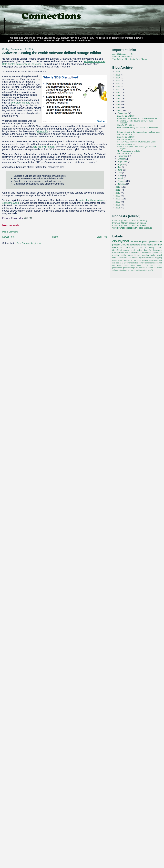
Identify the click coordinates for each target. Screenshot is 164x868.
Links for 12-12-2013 (126, 137)
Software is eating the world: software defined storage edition (52, 53)
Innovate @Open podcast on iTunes (129, 223)
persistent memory (20, 103)
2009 (118, 196)
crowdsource (146, 253)
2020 (118, 90)
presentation (117, 268)
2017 (118, 98)
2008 (118, 199)
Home (55, 237)
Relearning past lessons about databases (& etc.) (138, 118)
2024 (118, 78)
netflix (123, 255)
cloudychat (121, 241)
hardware (157, 250)
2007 (118, 202)
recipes (139, 268)
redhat (150, 245)
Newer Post (8, 237)
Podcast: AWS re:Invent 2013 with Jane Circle (136, 142)
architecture (134, 253)
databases (154, 260)
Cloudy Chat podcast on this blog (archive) (132, 228)
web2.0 (150, 270)
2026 (118, 72)
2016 (118, 101)
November (123, 156)
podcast (116, 245)
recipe (133, 268)
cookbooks (137, 260)
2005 (118, 208)
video (115, 258)
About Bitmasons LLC (122, 54)
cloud (143, 245)
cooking (145, 260)
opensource (155, 241)
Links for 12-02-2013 (126, 153)
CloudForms (123, 258)
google (126, 250)
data (146, 250)
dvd (114, 263)
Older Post (102, 237)
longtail (159, 263)
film (150, 250)
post (140, 247)
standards (123, 270)
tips (135, 270)
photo (146, 265)
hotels (136, 263)
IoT (127, 253)
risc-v (145, 268)
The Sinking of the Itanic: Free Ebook (130, 59)
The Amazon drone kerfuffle (129, 151)
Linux (159, 247)
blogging (158, 258)
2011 (118, 190)
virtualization (142, 270)
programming (143, 255)
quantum (126, 268)
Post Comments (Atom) (29, 243)
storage (131, 270)
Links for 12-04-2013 (126, 144)
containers (135, 245)
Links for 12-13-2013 (126, 134)
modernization (130, 265)
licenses (152, 263)
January (122, 184)
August (121, 164)
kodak (146, 263)
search (150, 268)
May (120, 173)
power (159, 265)
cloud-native (117, 260)
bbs (153, 258)
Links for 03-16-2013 (126, 125)
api (140, 258)
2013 (118, 110)
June (120, 170)
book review (137, 250)
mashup (116, 255)
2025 (118, 75)
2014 (118, 107)
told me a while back (44, 147)
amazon (135, 258)
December (123, 113)
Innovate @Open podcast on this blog (130, 220)
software (116, 270)
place (153, 265)
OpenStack (117, 250)
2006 (118, 205)
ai (121, 247)
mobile (119, 265)
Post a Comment (10, 232)
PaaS (115, 247)
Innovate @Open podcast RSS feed (129, 225)
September (123, 162)
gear (121, 263)
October (122, 159)
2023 (118, 81)
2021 (118, 87)
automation (147, 258)
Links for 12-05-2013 (126, 139)
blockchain (130, 247)
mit (113, 265)
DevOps (125, 245)
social (153, 255)
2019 (118, 93)
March (121, 178)
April (120, 176)
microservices (118, 253)
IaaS (130, 258)
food (117, 263)
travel (159, 255)
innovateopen (139, 241)
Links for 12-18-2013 (126, 116)
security (158, 245)
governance (128, 263)
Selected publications (122, 57)
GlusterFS (42, 131)
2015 (118, 105)
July (120, 167)
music (140, 265)
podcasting (149, 247)
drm (160, 260)
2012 (118, 187)
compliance (127, 260)
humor (141, 263)
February (122, 181)
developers (157, 253)
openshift (132, 255)
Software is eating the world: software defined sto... (138, 132)
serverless (158, 268)
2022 (118, 84)
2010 (118, 193)
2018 (118, 96)
